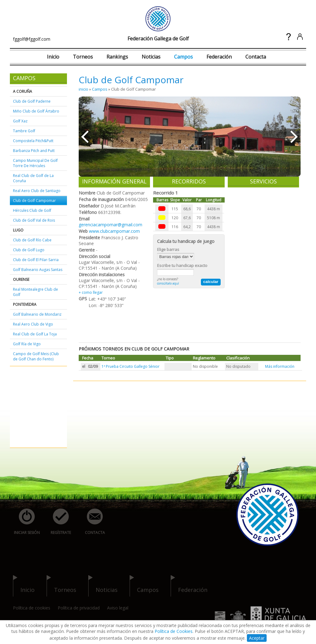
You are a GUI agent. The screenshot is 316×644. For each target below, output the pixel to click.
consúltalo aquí (168, 283)
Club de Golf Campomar (34, 201)
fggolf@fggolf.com (32, 39)
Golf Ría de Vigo (27, 344)
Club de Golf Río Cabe (32, 240)
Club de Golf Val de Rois (34, 220)
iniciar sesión (25, 522)
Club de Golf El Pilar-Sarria (36, 260)
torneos (61, 586)
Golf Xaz (20, 121)
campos (144, 586)
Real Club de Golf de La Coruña (33, 178)
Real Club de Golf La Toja (35, 334)
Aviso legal (118, 608)
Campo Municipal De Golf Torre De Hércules (35, 163)
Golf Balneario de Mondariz (37, 314)
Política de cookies (32, 608)
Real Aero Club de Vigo (33, 324)
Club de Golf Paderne (32, 101)
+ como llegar (91, 292)
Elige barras (168, 249)
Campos (183, 57)
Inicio (53, 57)
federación (189, 586)
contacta (91, 522)
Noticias (151, 57)
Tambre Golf (24, 131)
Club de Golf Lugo (29, 250)
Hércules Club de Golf (32, 210)
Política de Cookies (174, 631)
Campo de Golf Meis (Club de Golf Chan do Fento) (36, 356)
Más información (280, 366)
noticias (103, 586)
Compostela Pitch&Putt (33, 141)
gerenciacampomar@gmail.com (110, 225)
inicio (83, 89)
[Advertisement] (31, 407)
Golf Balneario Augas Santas (38, 270)
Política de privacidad (79, 608)
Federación (219, 57)
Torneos (83, 57)
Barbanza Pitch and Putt (34, 151)
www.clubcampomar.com (114, 231)
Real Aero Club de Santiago (37, 191)
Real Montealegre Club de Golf (35, 292)
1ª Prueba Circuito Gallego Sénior (131, 366)
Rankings (117, 57)
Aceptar (257, 638)
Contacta (256, 57)
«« (85, 137)
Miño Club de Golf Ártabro (36, 111)
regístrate (57, 522)
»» (295, 137)
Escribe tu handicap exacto (182, 265)
